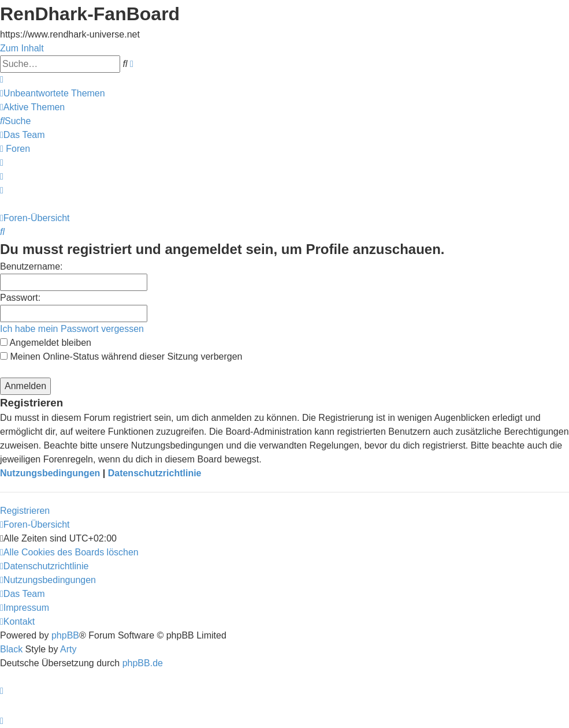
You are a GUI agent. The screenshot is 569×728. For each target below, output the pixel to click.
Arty (68, 649)
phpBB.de (143, 663)
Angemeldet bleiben (46, 343)
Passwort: (20, 298)
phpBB (65, 635)
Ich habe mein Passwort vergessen (72, 329)
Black (11, 649)
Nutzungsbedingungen (50, 473)
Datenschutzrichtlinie (155, 473)
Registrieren (25, 511)
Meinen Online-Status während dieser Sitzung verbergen (121, 356)
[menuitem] (53, 93)
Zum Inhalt (22, 48)
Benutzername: (31, 266)
